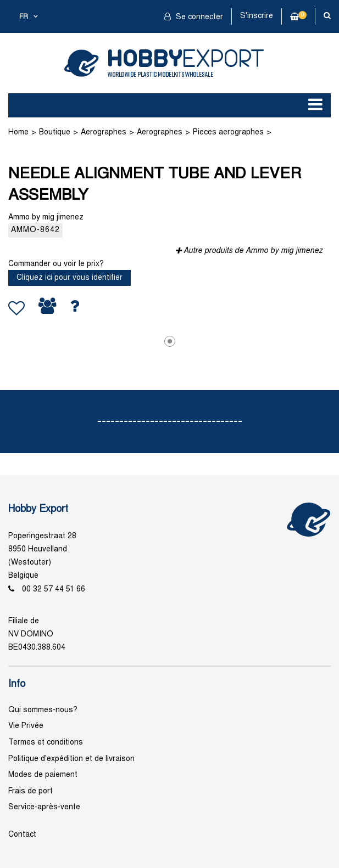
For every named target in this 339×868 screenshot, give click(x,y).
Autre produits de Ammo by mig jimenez (253, 251)
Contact (22, 835)
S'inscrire (257, 16)
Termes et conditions (46, 743)
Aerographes (104, 133)
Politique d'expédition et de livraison (71, 759)
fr (24, 17)
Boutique (55, 133)
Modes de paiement (43, 775)
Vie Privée (26, 726)
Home (18, 133)
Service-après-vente (44, 807)
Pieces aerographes (228, 133)
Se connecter (198, 17)
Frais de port (30, 791)
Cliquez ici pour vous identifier (70, 278)
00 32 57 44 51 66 (54, 590)
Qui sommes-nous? (43, 710)
